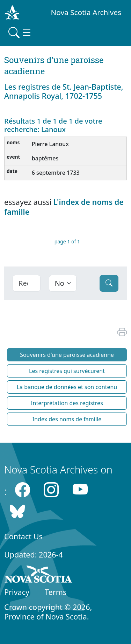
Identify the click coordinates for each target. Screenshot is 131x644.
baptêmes (45, 158)
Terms (56, 592)
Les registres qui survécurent (67, 371)
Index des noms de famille (67, 419)
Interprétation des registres (67, 403)
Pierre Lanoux (50, 144)
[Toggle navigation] (20, 33)
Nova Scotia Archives (86, 12)
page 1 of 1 (67, 241)
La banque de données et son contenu (67, 387)
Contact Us (23, 536)
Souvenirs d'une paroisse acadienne (67, 355)
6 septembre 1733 (56, 173)
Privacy (17, 592)
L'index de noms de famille (64, 207)
